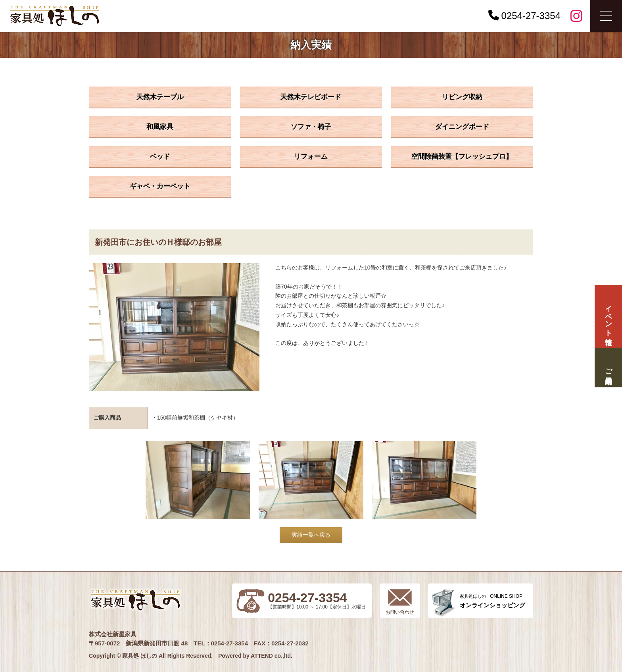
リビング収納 (462, 97)
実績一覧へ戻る (311, 535)
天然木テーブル (160, 97)
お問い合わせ (400, 612)
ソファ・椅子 (311, 127)
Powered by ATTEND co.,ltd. (255, 656)
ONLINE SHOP (492, 601)
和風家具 (160, 127)
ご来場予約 (608, 368)
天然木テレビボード (311, 97)
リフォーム (311, 157)
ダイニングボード (462, 127)
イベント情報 (608, 317)
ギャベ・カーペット (160, 186)
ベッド (160, 157)
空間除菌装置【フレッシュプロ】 (462, 157)
